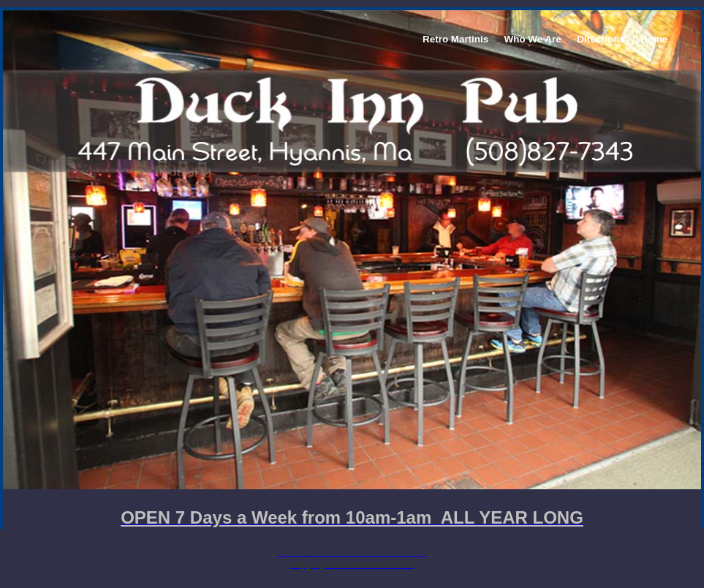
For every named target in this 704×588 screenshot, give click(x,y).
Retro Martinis (455, 39)
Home (654, 39)
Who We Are (533, 39)
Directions (601, 39)
